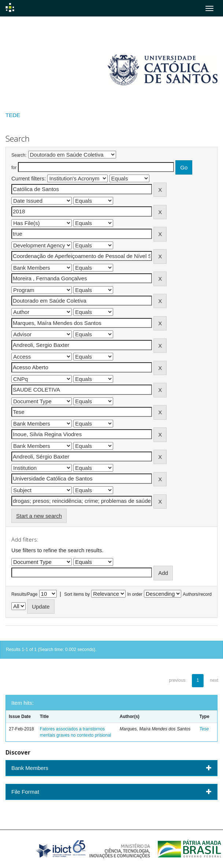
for (14, 168)
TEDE (13, 115)
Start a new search (39, 516)
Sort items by (77, 594)
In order (135, 594)
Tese (204, 729)
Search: (19, 155)
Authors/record (197, 594)
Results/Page (24, 594)
